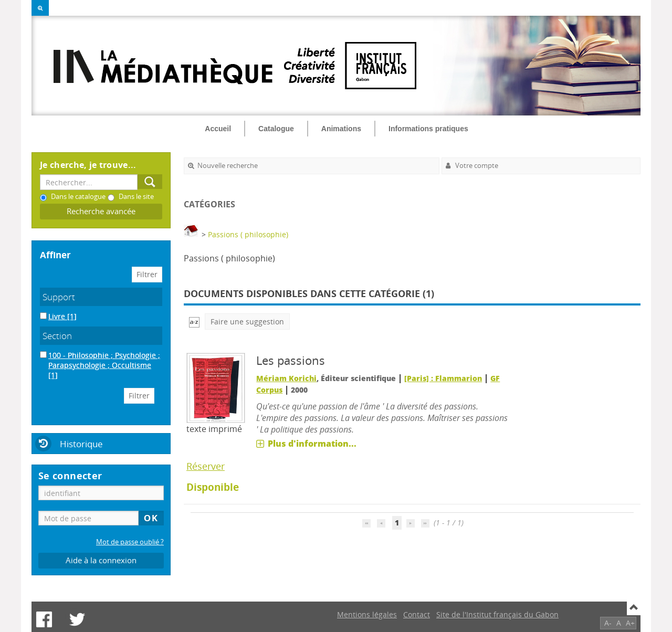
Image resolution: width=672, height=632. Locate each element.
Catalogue (276, 129)
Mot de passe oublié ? (130, 542)
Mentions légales (367, 614)
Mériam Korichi (286, 378)
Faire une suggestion (247, 322)
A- (608, 623)
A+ (630, 623)
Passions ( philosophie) (248, 234)
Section (57, 336)
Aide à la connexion (101, 560)
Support (59, 297)
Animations (341, 129)
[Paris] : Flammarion (443, 378)
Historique (81, 444)
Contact (417, 614)
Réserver (206, 466)
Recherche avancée (101, 211)
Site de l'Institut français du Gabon (497, 614)
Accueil (218, 129)
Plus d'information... (312, 444)
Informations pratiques (428, 129)
